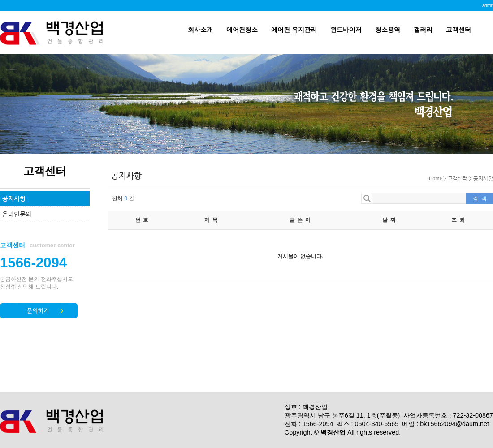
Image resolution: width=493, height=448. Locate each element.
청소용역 (388, 30)
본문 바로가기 (0, 0)
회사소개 (200, 30)
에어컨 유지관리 (294, 30)
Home (435, 178)
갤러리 (423, 30)
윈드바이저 (346, 30)
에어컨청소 (242, 30)
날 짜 (389, 220)
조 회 (458, 220)
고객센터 (458, 30)
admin (488, 5)
